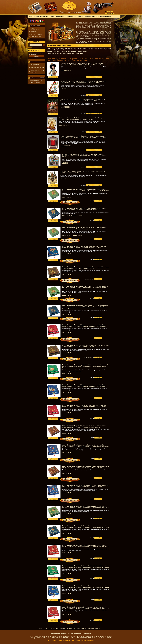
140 (70, 197)
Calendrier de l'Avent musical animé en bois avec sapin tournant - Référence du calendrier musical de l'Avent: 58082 (82, 172)
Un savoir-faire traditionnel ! (60, 45)
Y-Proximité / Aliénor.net (94, 628)
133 (63, 179)
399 (68, 146)
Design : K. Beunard (82, 628)
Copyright (63, 628)
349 (66, 125)
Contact (41, 628)
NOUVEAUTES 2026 (36, 36)
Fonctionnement (35, 30)
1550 (63, 71)
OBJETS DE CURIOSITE (37, 35)
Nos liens (33, 33)
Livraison (33, 69)
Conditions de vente (54, 628)
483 (63, 146)
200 (80, 235)
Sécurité (33, 66)
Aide (46, 628)
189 (64, 197)
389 (61, 125)
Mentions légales (35, 64)
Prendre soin (34, 31)
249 (75, 235)
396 (64, 89)
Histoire (33, 28)
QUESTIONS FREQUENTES (38, 67)
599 (67, 107)
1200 (69, 71)
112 (65, 163)
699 (62, 107)
